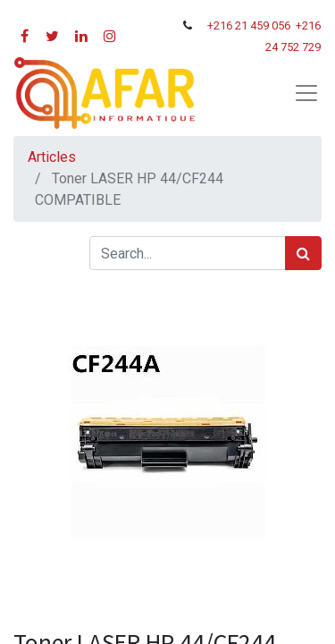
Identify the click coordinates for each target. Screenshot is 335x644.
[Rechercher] (303, 253)
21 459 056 (264, 25)
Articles (52, 157)
